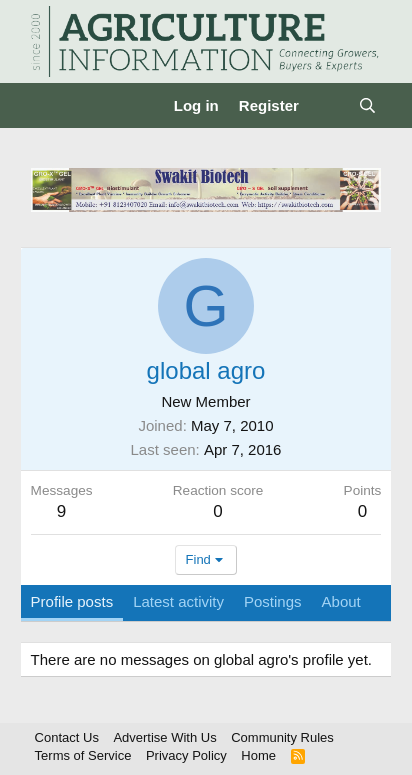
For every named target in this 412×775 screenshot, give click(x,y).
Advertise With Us (164, 737)
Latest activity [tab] (178, 601)
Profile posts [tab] (72, 601)
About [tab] (341, 601)
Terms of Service (83, 755)
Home (258, 755)
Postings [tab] (273, 601)
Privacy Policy (186, 755)
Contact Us (67, 737)
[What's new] (328, 105)
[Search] (367, 105)
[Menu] (48, 106)
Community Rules (282, 737)
